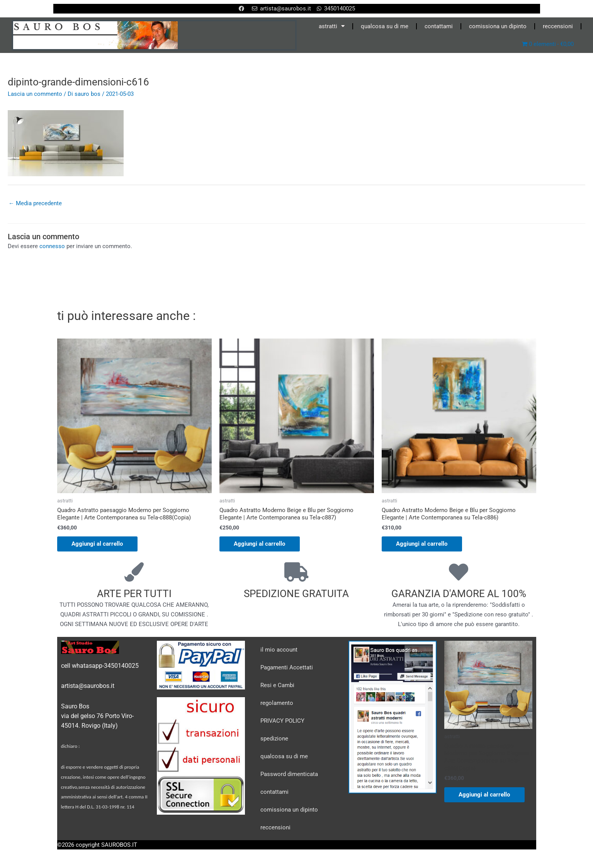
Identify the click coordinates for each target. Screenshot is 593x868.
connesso (52, 247)
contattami (439, 26)
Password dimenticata (289, 774)
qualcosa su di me (385, 26)
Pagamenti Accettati (287, 668)
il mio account (279, 650)
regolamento (277, 703)
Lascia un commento (35, 94)
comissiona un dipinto (498, 26)
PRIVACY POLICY (282, 721)
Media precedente (35, 203)
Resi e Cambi (277, 686)
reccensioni (558, 26)
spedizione (274, 739)
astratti (332, 26)
